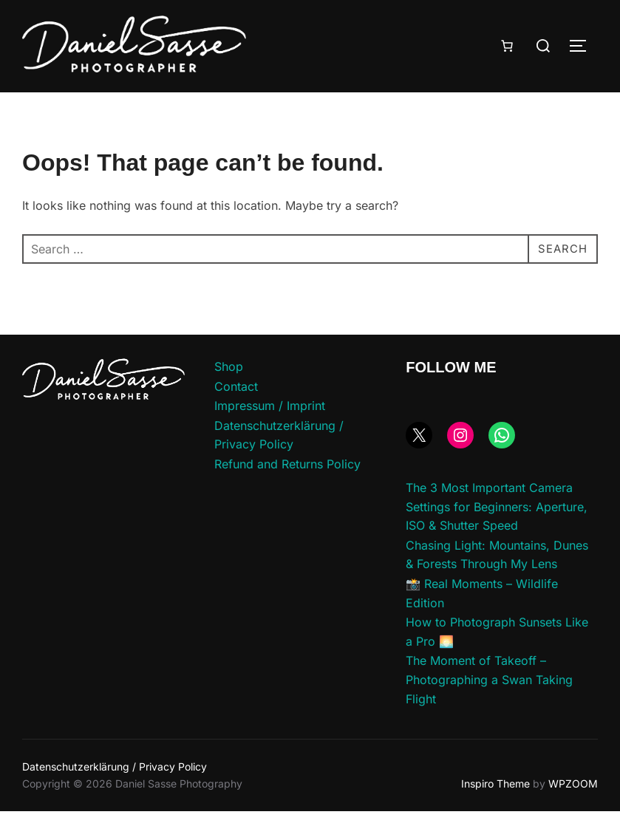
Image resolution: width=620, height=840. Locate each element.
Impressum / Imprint (270, 434)
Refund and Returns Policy (287, 493)
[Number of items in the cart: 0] (507, 46)
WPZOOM (573, 812)
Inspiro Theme (495, 812)
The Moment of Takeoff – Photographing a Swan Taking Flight (489, 708)
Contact (236, 414)
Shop (229, 395)
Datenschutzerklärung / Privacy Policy (115, 795)
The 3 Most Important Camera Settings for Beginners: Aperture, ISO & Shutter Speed (497, 535)
